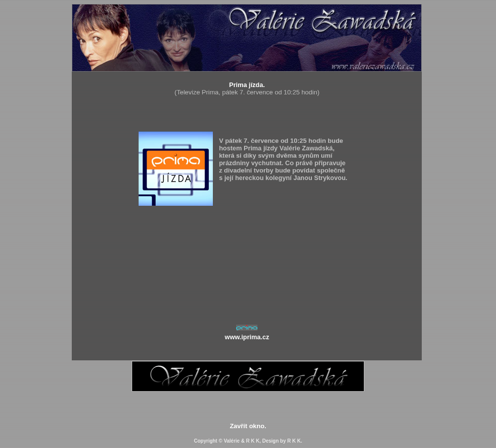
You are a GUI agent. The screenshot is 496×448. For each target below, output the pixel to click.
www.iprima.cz (247, 337)
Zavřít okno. (248, 426)
